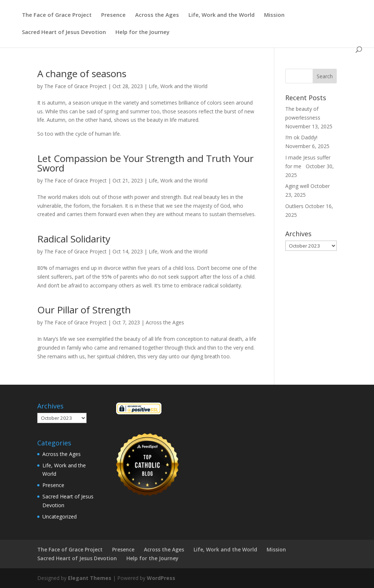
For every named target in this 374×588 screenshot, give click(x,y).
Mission (274, 15)
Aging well (297, 186)
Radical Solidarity (74, 239)
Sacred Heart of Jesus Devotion (64, 32)
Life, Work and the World (222, 15)
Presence (113, 15)
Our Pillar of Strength (84, 310)
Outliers (294, 206)
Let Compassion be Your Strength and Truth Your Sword (145, 163)
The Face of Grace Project (57, 15)
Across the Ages (157, 15)
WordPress (161, 578)
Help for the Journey (142, 32)
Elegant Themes (90, 578)
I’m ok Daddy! (301, 137)
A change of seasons (82, 73)
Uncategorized (60, 517)
